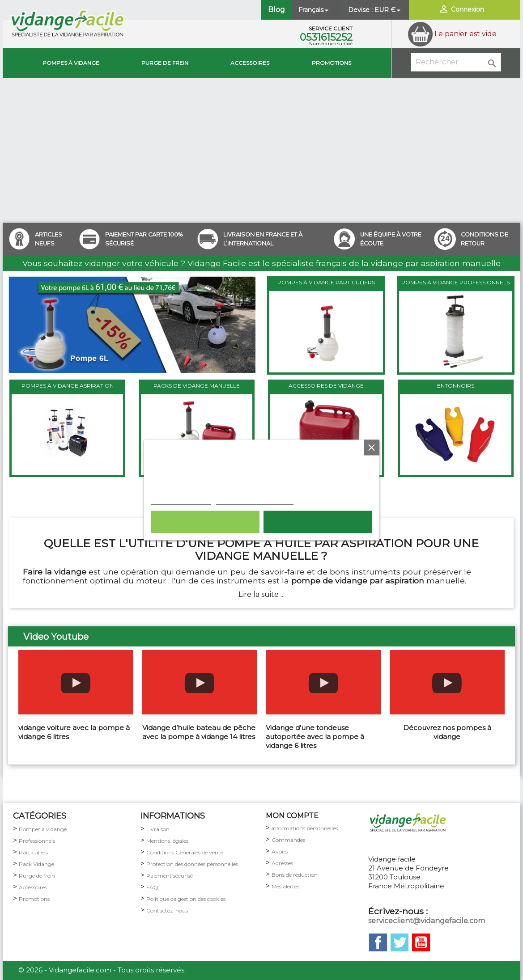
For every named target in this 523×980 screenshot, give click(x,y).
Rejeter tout (205, 522)
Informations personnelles (305, 828)
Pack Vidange (36, 864)
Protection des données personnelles (192, 864)
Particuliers (33, 852)
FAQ (152, 887)
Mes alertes (285, 886)
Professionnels (37, 841)
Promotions (332, 63)
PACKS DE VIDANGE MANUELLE (197, 386)
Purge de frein (37, 876)
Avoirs (280, 851)
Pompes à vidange (71, 63)
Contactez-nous (167, 910)
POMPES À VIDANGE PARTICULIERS (326, 282)
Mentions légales (167, 841)
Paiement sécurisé (170, 876)
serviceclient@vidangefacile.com (427, 921)
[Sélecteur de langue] (314, 10)
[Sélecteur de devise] (388, 10)
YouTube (421, 942)
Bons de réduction (295, 875)
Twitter (400, 942)
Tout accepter (318, 522)
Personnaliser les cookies (254, 500)
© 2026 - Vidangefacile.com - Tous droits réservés (101, 970)
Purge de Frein (165, 63)
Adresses (282, 863)
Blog (276, 10)
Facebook (378, 942)
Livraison (158, 829)
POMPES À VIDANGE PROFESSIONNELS (455, 282)
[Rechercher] (456, 62)
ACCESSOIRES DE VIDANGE (326, 386)
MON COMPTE (292, 816)
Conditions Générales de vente (185, 852)
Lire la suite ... (261, 594)
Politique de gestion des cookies (186, 899)
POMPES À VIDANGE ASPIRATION (68, 386)
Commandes (288, 840)
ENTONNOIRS (456, 386)
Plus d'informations (181, 500)
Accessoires (250, 63)
